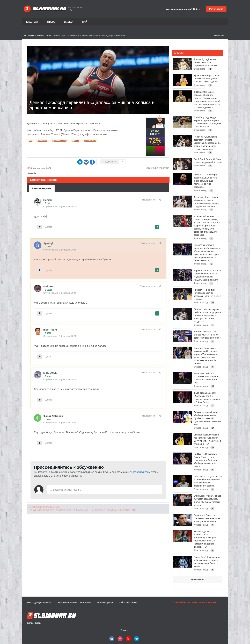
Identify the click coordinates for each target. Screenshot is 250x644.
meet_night (50, 330)
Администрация (105, 603)
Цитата (49, 227)
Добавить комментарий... (65, 490)
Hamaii (47, 200)
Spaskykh (49, 243)
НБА (30, 168)
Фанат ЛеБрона (53, 416)
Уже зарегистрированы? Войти (184, 9)
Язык (124, 630)
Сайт (85, 22)
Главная (32, 22)
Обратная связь (128, 603)
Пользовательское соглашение (74, 603)
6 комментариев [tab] (42, 188)
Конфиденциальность (39, 603)
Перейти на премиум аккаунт (196, 602)
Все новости (197, 579)
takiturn (48, 286)
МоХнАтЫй (50, 373)
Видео (68, 22)
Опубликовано (60, 206)
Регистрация (216, 9)
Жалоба (32, 173)
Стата (51, 22)
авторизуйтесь (141, 472)
